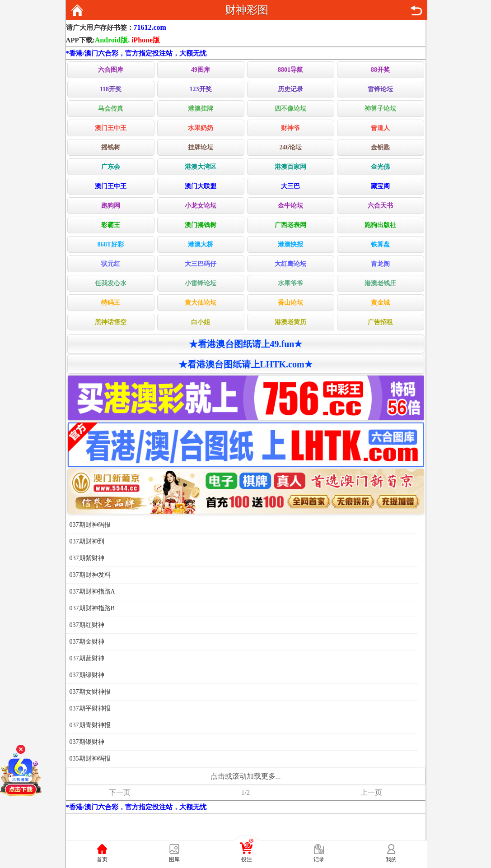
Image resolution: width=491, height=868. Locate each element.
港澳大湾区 (201, 167)
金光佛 (380, 167)
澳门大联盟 (201, 186)
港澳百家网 (290, 167)
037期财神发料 (90, 575)
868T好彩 (111, 244)
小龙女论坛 (201, 206)
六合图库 (111, 70)
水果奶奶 (201, 128)
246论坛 (291, 147)
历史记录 (290, 89)
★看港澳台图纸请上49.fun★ (246, 344)
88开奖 (380, 70)
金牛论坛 (290, 206)
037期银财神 (87, 742)
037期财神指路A (92, 592)
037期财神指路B (92, 608)
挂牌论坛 (201, 147)
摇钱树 (111, 147)
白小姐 (201, 322)
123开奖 (201, 89)
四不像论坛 (290, 109)
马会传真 (111, 109)
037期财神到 (87, 541)
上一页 (371, 792)
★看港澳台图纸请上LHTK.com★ (245, 364)
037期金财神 (87, 642)
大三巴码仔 (201, 264)
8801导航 (290, 70)
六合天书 (380, 206)
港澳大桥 (201, 244)
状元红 (111, 264)
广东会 (111, 167)
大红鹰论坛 (290, 264)
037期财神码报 (90, 525)
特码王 (111, 303)
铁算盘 (380, 244)
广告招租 (380, 322)
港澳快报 (290, 244)
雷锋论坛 (380, 89)
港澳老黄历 (290, 322)
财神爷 (290, 128)
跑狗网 (111, 206)
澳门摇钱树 (201, 225)
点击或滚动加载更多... (246, 776)
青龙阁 (380, 264)
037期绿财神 (87, 675)
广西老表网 (290, 225)
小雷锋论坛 (201, 283)
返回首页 (77, 10)
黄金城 (380, 303)
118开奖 (111, 89)
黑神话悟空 (111, 322)
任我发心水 (111, 283)
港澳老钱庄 (380, 283)
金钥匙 (380, 147)
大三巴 (290, 186)
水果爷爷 (290, 283)
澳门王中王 (111, 128)
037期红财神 (87, 625)
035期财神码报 (90, 759)
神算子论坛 (380, 109)
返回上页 (416, 10)
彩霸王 (111, 225)
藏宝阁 (380, 186)
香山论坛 (290, 303)
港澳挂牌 (201, 109)
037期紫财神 (87, 558)
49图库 (201, 70)
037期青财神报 (90, 725)
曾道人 (380, 128)
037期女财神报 (90, 692)
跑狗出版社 (380, 225)
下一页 (120, 792)
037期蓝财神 (87, 658)
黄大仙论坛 (201, 303)
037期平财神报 (90, 708)
